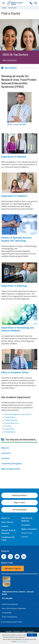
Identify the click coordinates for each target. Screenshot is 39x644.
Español (9, 631)
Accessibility (7, 613)
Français (30, 631)
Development (10, 417)
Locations (5, 458)
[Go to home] (17, 3)
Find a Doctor (7, 522)
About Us (5, 448)
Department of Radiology (14, 286)
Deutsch (17, 631)
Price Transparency (10, 617)
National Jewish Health (14, 622)
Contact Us (6, 453)
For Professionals (20, 510)
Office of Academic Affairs (15, 372)
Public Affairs (10, 429)
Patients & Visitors (20, 495)
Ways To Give (19, 503)
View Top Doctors (9, 60)
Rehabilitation (10, 432)
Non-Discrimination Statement (14, 608)
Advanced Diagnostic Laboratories (18, 414)
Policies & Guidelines (10, 604)
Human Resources (12, 423)
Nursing (8, 426)
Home (4, 8)
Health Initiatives (11, 420)
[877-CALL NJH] (31, 3)
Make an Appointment (11, 469)
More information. (22, 642)
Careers (5, 526)
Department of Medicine (14, 157)
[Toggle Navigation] (3, 3)
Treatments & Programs (11, 464)
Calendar (25, 537)
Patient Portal (27, 533)
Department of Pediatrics (14, 196)
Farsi (24, 631)
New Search (9, 68)
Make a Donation (29, 529)
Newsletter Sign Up (13, 568)
